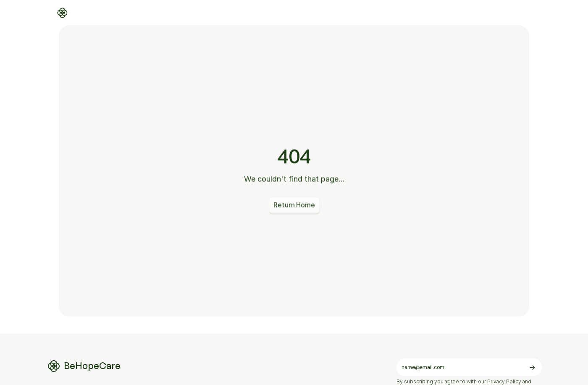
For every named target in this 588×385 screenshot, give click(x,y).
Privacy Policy (504, 381)
